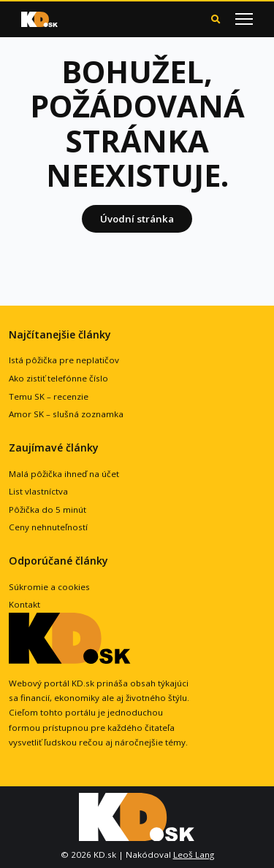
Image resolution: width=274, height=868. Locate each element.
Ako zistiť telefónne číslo (58, 378)
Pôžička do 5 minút (47, 509)
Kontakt (24, 604)
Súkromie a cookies (49, 587)
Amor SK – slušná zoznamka (66, 414)
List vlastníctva (38, 491)
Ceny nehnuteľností (48, 527)
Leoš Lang (194, 855)
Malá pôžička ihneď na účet (64, 474)
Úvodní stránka (137, 219)
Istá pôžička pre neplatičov (64, 360)
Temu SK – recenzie (49, 396)
